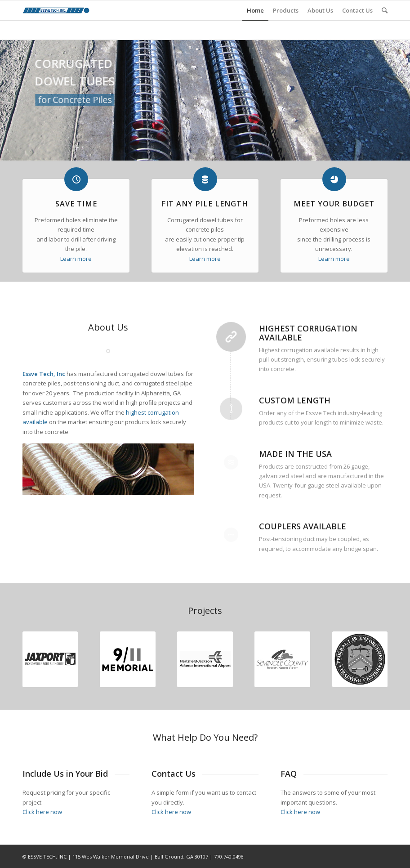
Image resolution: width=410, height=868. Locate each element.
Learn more (76, 259)
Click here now (42, 812)
